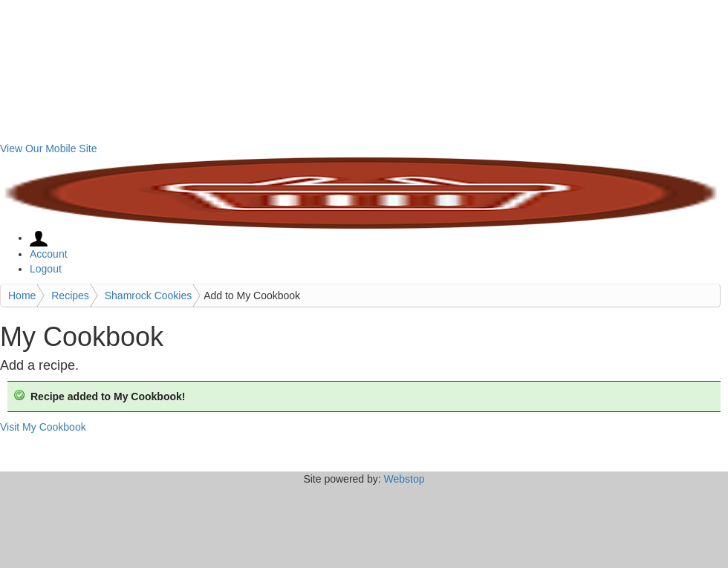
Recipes (70, 296)
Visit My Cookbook (43, 427)
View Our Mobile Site (48, 148)
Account (49, 254)
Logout (46, 269)
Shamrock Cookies (149, 296)
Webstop (404, 479)
